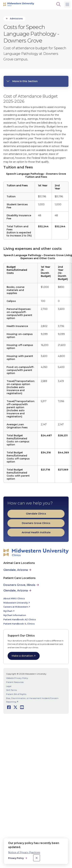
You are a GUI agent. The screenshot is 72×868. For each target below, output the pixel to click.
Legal (9, 686)
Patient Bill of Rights (16, 694)
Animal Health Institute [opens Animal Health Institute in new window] (36, 532)
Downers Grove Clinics (36, 523)
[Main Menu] (67, 5)
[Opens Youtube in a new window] (22, 707)
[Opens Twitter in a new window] (15, 707)
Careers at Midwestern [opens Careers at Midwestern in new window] (16, 607)
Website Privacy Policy (17, 678)
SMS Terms (11, 690)
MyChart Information (15, 615)
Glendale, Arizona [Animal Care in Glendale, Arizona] (16, 570)
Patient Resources (15, 682)
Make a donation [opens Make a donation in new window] (22, 656)
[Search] (58, 4)
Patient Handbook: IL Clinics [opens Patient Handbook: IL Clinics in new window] (19, 624)
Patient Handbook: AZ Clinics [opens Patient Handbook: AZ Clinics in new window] (20, 619)
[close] (37, 858)
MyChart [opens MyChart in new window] (8, 611)
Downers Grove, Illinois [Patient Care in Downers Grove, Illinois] (19, 585)
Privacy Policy (16, 858)
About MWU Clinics (14, 598)
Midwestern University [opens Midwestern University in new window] (16, 603)
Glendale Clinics (36, 514)
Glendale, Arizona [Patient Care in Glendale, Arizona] (16, 591)
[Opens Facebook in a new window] (9, 707)
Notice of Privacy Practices (24, 852)
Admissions (16, 19)
